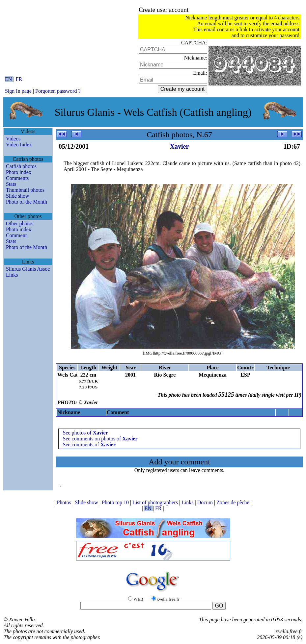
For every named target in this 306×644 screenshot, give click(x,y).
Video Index (19, 145)
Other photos (20, 223)
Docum (206, 502)
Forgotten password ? (58, 91)
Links (12, 275)
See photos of (85, 433)
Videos (13, 139)
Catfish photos (21, 166)
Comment (16, 235)
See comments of (89, 445)
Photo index (19, 172)
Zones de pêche (234, 502)
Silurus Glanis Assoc (28, 269)
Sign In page (18, 91)
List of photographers (156, 502)
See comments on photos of (100, 439)
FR (19, 79)
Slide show (18, 196)
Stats (11, 184)
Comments (17, 178)
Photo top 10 (116, 502)
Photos (65, 502)
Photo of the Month (27, 202)
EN (9, 79)
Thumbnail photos (25, 190)
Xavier (180, 146)
